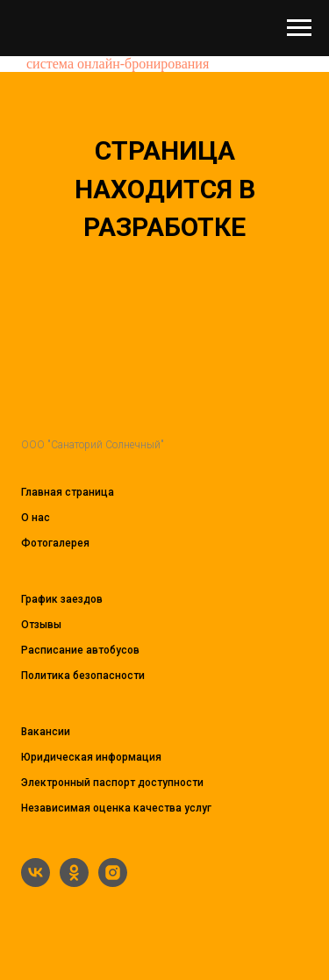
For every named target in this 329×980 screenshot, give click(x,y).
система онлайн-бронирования (118, 64)
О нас (36, 518)
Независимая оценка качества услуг (116, 808)
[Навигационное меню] (299, 28)
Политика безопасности (83, 676)
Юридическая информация (91, 757)
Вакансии (46, 732)
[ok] (74, 882)
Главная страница (68, 492)
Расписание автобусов (80, 650)
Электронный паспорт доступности (112, 783)
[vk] (36, 882)
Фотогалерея (55, 543)
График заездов (62, 599)
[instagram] (113, 882)
